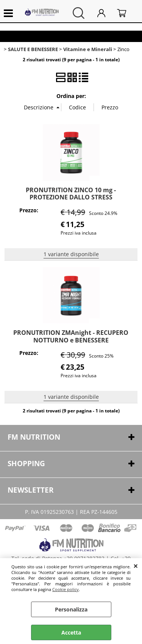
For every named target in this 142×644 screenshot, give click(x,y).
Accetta (71, 632)
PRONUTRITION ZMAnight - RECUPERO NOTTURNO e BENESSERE (71, 336)
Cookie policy (66, 589)
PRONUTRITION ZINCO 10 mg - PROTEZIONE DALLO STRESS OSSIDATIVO (71, 197)
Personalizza (71, 609)
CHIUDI (136, 566)
